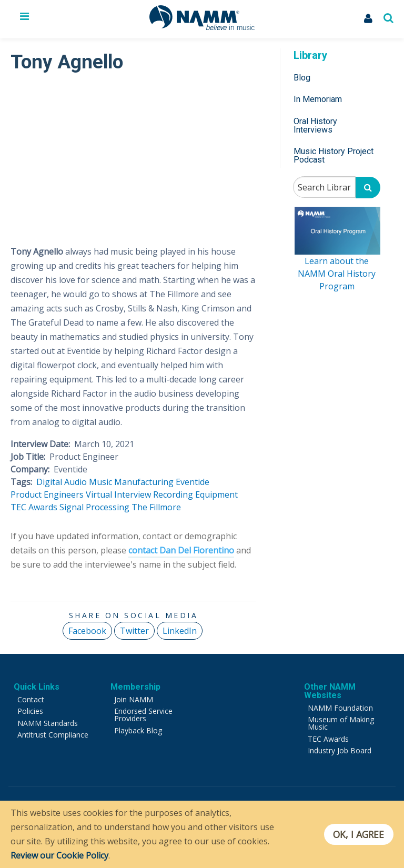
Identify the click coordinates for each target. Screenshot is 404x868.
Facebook (87, 631)
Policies (30, 711)
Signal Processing (94, 507)
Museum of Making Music (341, 723)
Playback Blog (138, 730)
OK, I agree (358, 834)
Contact (31, 699)
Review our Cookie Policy (59, 855)
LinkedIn (180, 631)
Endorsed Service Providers (143, 715)
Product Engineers (47, 494)
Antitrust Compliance (53, 735)
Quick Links (37, 687)
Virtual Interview (118, 494)
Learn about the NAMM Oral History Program (337, 274)
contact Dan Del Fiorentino (181, 550)
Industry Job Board (340, 750)
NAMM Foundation (340, 708)
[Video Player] (133, 154)
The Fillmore (156, 507)
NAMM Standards (48, 723)
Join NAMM (134, 699)
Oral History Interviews (315, 125)
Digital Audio (62, 482)
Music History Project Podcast (334, 155)
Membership (135, 687)
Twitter (134, 631)
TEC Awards (34, 507)
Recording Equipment (195, 494)
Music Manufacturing (131, 482)
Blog (302, 78)
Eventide (193, 482)
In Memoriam (318, 99)
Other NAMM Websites (330, 691)
